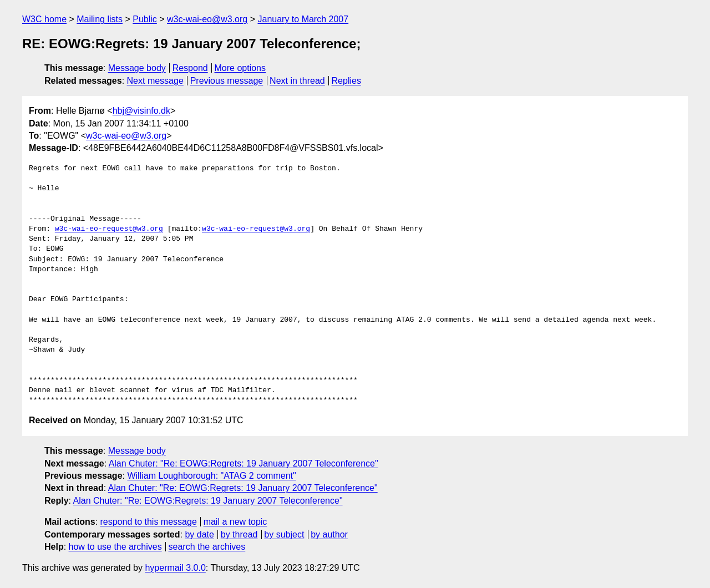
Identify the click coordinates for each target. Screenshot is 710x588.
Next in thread (297, 81)
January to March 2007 (303, 19)
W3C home (44, 19)
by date (199, 534)
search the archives (207, 547)
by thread (239, 534)
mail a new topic (235, 522)
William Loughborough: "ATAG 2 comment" (211, 476)
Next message (155, 81)
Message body (137, 68)
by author (329, 534)
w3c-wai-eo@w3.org (207, 19)
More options (240, 68)
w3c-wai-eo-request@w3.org (109, 229)
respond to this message (148, 522)
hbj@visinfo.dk (141, 111)
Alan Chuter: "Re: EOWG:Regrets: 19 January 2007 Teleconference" (244, 463)
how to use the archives (115, 547)
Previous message (227, 81)
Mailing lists (100, 19)
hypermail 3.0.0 (175, 568)
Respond (190, 68)
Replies (346, 81)
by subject (284, 534)
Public (145, 19)
